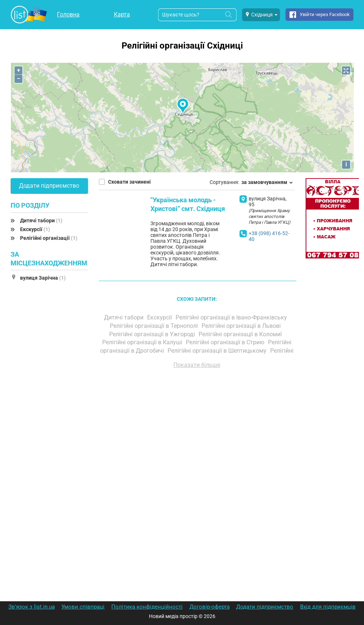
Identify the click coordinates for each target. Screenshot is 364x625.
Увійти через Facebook (325, 14)
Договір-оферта (210, 607)
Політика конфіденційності (147, 607)
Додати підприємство (49, 186)
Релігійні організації (49, 238)
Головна (68, 14)
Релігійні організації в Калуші (143, 342)
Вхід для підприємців (328, 607)
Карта (122, 14)
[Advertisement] (197, 457)
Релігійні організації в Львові (242, 326)
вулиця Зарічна (43, 278)
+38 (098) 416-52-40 (269, 236)
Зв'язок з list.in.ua (32, 607)
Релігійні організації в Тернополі (155, 326)
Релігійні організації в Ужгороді (153, 334)
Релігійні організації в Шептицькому (218, 351)
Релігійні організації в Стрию (226, 342)
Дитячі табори (41, 221)
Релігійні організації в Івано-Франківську (232, 317)
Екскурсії (35, 229)
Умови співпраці (83, 607)
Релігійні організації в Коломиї (241, 334)
